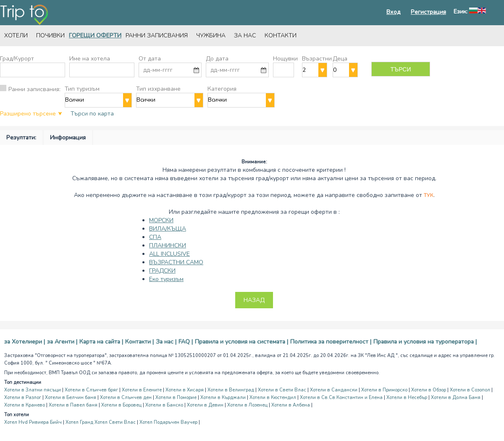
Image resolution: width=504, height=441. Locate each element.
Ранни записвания (157, 35)
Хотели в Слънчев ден (126, 398)
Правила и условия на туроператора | (425, 342)
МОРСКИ (161, 220)
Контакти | (139, 342)
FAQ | (186, 342)
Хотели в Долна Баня (456, 398)
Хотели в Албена (291, 405)
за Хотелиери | (25, 342)
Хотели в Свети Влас (282, 390)
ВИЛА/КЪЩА (168, 229)
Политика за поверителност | (331, 342)
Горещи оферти (95, 35)
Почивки (50, 35)
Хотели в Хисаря (185, 390)
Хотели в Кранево (25, 405)
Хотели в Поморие (176, 398)
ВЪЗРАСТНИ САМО (176, 262)
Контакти (281, 35)
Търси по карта (92, 114)
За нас (245, 35)
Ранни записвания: (34, 89)
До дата (217, 59)
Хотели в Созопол (470, 390)
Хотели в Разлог (23, 398)
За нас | (166, 342)
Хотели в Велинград (231, 390)
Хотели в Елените (142, 390)
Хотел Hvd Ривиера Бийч (33, 422)
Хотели (16, 35)
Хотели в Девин (205, 405)
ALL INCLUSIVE (169, 254)
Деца (340, 59)
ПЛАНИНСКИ (168, 245)
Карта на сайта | (101, 342)
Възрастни (317, 59)
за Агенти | (62, 342)
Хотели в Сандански (334, 390)
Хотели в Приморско (384, 390)
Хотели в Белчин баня (71, 398)
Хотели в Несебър (407, 398)
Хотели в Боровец (121, 405)
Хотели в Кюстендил (273, 398)
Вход (394, 12)
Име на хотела (90, 59)
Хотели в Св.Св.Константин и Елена (341, 398)
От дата (150, 59)
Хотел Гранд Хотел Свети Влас (101, 422)
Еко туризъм (166, 279)
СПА (155, 237)
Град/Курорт (17, 59)
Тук (429, 195)
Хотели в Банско (164, 405)
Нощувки (285, 59)
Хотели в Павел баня (73, 405)
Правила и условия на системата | (241, 342)
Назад (254, 300)
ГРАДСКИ (162, 271)
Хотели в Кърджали (223, 398)
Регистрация (428, 12)
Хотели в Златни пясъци (33, 390)
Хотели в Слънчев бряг (91, 390)
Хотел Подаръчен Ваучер (168, 422)
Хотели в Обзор (429, 390)
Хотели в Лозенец (247, 405)
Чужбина (211, 35)
